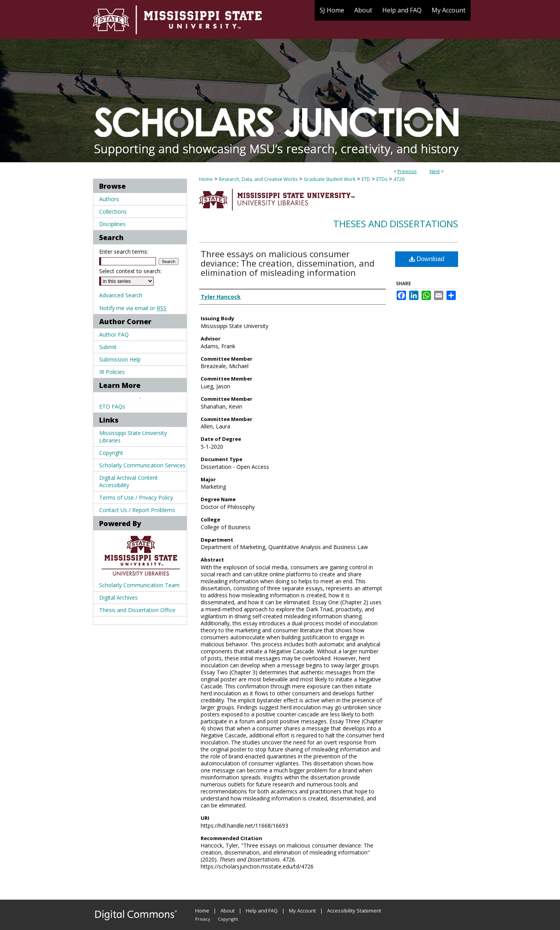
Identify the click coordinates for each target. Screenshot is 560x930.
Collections (113, 211)
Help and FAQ (262, 911)
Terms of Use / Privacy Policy (136, 497)
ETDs (382, 179)
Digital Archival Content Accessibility (129, 481)
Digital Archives (118, 597)
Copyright (111, 453)
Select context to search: (130, 271)
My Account (302, 911)
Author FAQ (114, 334)
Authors (109, 199)
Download (427, 259)
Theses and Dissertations (396, 224)
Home (206, 179)
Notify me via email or (133, 308)
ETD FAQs (112, 406)
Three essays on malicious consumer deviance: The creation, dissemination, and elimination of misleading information (288, 263)
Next (435, 171)
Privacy (203, 919)
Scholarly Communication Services (142, 465)
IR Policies (112, 372)
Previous (407, 171)
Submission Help (120, 359)
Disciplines (112, 224)
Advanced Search (121, 295)
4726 (399, 179)
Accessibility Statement (354, 911)
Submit (108, 347)
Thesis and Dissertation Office (137, 610)
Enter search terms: (124, 252)
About (227, 911)
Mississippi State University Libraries (133, 437)
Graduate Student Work (330, 179)
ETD (366, 179)
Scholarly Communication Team (139, 585)
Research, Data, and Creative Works (258, 179)
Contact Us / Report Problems (137, 510)
